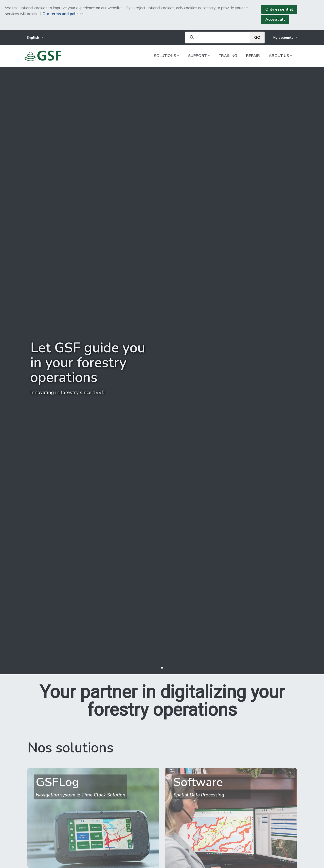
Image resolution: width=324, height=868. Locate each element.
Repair (253, 56)
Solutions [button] (165, 56)
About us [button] (279, 56)
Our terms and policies (63, 14)
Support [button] (197, 56)
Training (228, 56)
